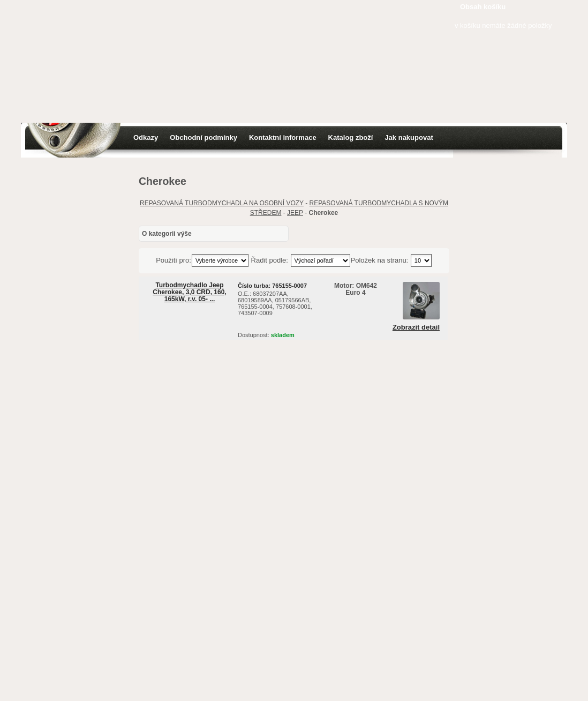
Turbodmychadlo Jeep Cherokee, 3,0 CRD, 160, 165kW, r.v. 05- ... (189, 292)
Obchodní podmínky (203, 137)
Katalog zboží (351, 137)
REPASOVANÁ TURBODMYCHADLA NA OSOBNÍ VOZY (222, 203)
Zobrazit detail (416, 327)
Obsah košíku (483, 7)
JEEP (295, 213)
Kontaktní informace (283, 137)
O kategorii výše (167, 234)
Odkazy (146, 137)
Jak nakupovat (409, 137)
